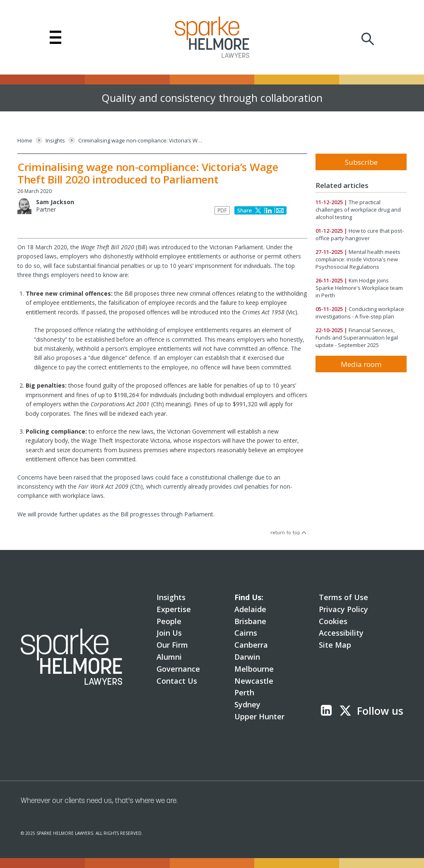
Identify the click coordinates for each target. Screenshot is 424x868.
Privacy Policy (343, 609)
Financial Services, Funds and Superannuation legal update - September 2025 (357, 338)
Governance (178, 669)
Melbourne (254, 669)
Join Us (169, 633)
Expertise (174, 609)
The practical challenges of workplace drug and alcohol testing (358, 210)
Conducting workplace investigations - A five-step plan (360, 313)
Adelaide (250, 609)
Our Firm (172, 645)
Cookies (333, 621)
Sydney (247, 704)
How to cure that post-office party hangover (360, 234)
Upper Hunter (259, 716)
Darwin (247, 657)
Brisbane (250, 621)
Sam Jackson (55, 202)
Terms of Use (343, 597)
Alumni (169, 657)
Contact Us (177, 681)
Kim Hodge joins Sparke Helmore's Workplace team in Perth (359, 288)
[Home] (25, 141)
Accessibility (341, 633)
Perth (244, 692)
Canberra (251, 645)
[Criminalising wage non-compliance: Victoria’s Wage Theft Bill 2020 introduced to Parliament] (140, 141)
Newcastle (254, 681)
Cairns (246, 633)
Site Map (335, 645)
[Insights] (55, 141)
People (169, 621)
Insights (171, 597)
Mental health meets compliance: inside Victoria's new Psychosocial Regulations (358, 259)
